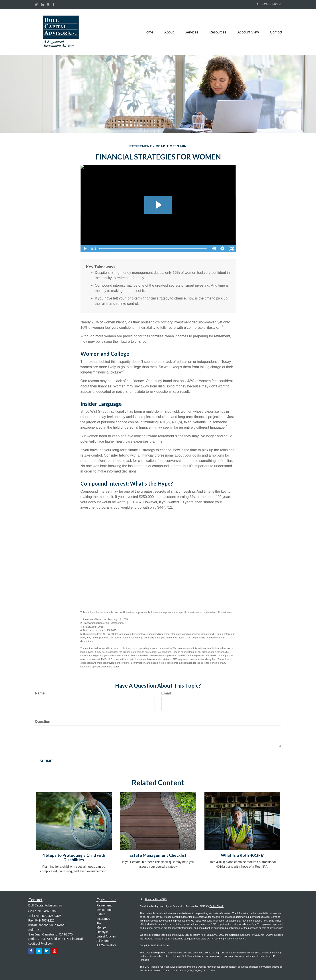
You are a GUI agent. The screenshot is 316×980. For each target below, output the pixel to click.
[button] (169, 32)
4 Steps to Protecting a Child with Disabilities (74, 858)
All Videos (103, 941)
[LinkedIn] (42, 4)
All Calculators (106, 945)
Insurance (103, 919)
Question (43, 722)
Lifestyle (102, 932)
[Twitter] (36, 4)
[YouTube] (48, 4)
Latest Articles (106, 936)
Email (166, 693)
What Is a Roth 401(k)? (242, 855)
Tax (99, 923)
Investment (104, 910)
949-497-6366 (269, 4)
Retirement (104, 905)
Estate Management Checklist (158, 855)
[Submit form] (46, 761)
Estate (101, 914)
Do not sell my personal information (226, 939)
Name (40, 693)
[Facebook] (54, 4)
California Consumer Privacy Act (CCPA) (251, 935)
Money (101, 927)
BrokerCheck (217, 906)
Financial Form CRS (156, 899)
